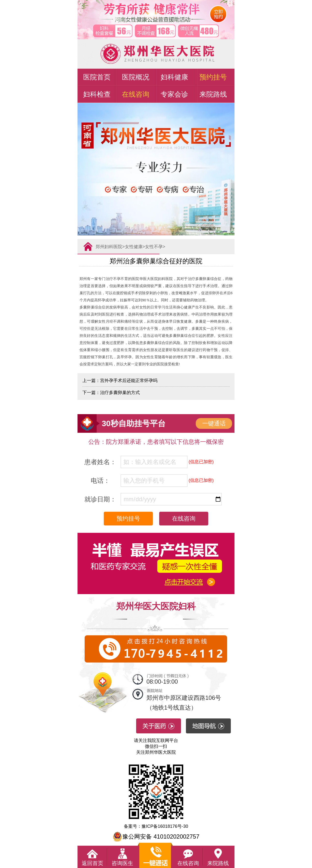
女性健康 (134, 247)
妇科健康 (174, 77)
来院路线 (213, 94)
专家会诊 (174, 94)
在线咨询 (136, 94)
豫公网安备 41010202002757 (156, 836)
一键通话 (214, 423)
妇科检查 (97, 94)
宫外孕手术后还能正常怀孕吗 (129, 381)
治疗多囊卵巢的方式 (120, 393)
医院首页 (97, 77)
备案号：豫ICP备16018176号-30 (156, 826)
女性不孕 (154, 247)
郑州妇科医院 (109, 247)
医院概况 (136, 77)
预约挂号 (213, 77)
